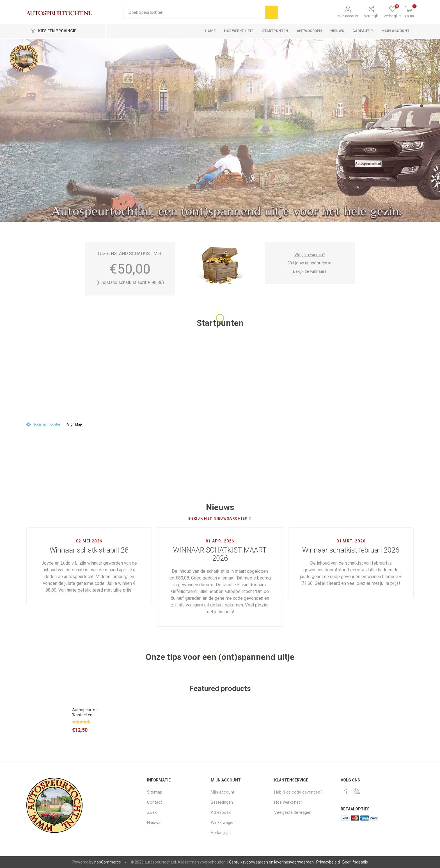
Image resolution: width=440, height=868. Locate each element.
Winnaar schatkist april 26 (89, 550)
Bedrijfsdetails (355, 862)
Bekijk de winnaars (310, 271)
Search (271, 12)
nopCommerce (108, 862)
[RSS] (357, 791)
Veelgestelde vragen (293, 812)
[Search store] (194, 12)
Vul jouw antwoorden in (310, 263)
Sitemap (155, 792)
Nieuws (154, 822)
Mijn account (348, 16)
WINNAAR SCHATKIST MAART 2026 (220, 554)
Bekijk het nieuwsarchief (218, 518)
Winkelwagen (223, 822)
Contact (154, 802)
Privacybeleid (328, 862)
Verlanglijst (221, 833)
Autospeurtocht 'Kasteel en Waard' (84, 715)
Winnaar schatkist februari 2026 (351, 550)
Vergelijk (371, 16)
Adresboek (221, 812)
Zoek (152, 812)
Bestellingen (222, 802)
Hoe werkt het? (288, 802)
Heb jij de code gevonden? (298, 792)
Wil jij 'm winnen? (310, 255)
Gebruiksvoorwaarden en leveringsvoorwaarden (271, 862)
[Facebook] (346, 791)
